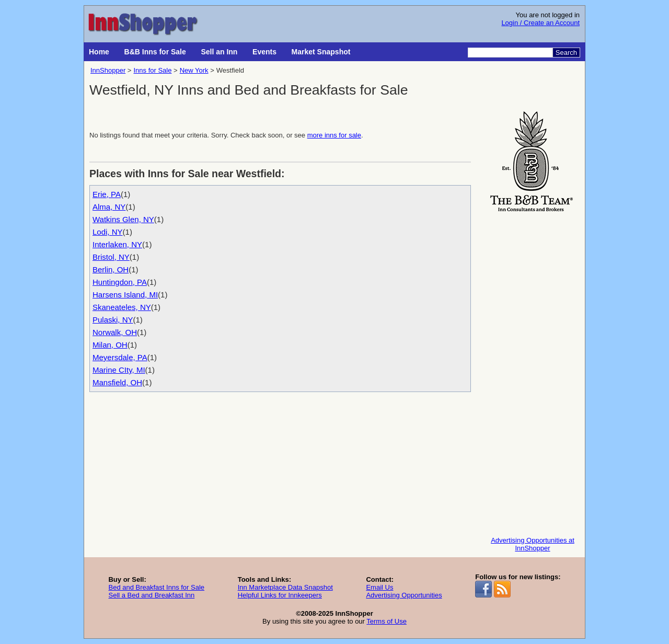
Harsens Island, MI (125, 295)
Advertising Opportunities (404, 595)
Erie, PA (107, 194)
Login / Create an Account (540, 23)
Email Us (379, 587)
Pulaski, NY (113, 320)
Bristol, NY (111, 257)
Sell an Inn (219, 52)
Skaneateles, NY (122, 307)
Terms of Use (387, 621)
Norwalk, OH (115, 332)
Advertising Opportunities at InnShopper (533, 544)
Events (264, 52)
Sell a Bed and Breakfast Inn (151, 595)
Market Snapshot (321, 52)
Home (99, 52)
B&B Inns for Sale (155, 52)
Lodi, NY (108, 232)
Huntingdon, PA (120, 282)
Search (566, 53)
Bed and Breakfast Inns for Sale (156, 587)
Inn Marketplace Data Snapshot (285, 587)
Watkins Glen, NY (123, 219)
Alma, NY (109, 207)
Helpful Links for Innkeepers (280, 595)
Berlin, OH (111, 269)
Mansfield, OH (117, 382)
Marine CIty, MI (119, 370)
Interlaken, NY (117, 244)
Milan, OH (110, 345)
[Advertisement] (533, 372)
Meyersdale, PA (120, 357)
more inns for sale (334, 135)
